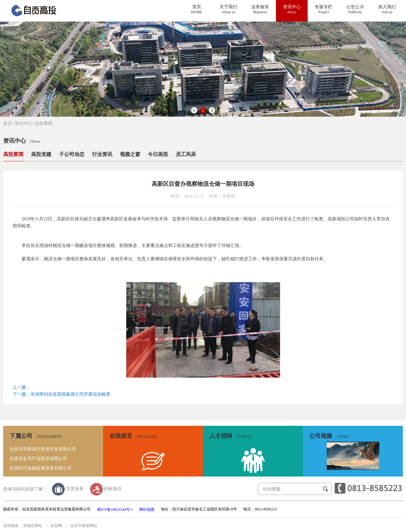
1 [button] (194, 110)
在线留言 (133, 436)
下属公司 (36, 436)
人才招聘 (230, 436)
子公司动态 (72, 154)
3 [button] (212, 110)
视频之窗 (130, 154)
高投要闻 (44, 123)
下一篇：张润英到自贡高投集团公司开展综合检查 (62, 394)
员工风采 (186, 154)
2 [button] (203, 110)
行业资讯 (102, 154)
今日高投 (158, 154)
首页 (9, 123)
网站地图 (147, 509)
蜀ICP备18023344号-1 (115, 509)
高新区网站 (33, 526)
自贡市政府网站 (84, 526)
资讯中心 (23, 123)
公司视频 (329, 436)
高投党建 (41, 154)
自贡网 (56, 526)
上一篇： (22, 387)
